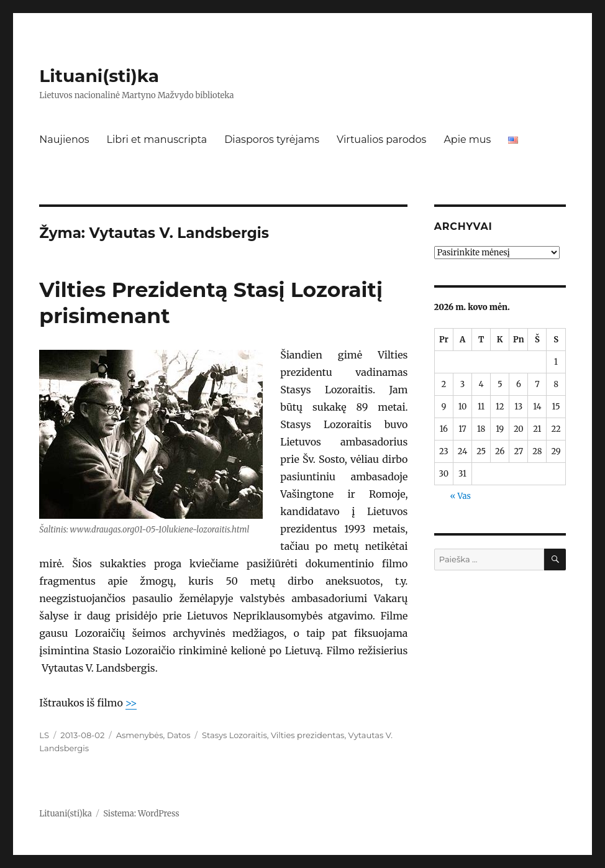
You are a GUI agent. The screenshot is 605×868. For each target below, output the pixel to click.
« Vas (460, 496)
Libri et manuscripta (157, 139)
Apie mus (467, 139)
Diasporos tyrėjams (272, 139)
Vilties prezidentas (307, 735)
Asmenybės (140, 735)
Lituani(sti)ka (99, 76)
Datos (179, 735)
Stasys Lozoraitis (234, 735)
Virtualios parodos (381, 139)
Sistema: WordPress (141, 814)
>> (131, 703)
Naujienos (64, 139)
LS (44, 735)
